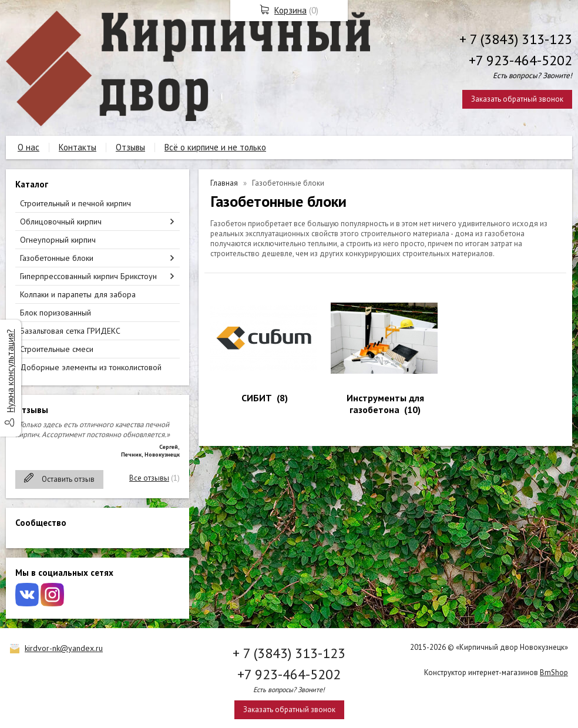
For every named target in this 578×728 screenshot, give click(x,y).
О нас (28, 147)
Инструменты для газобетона (385, 404)
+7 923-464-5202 (520, 60)
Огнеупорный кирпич (58, 240)
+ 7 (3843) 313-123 (516, 39)
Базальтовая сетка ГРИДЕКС (70, 331)
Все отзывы (149, 478)
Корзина (290, 10)
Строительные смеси (57, 349)
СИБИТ (257, 398)
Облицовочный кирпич (61, 222)
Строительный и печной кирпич (75, 203)
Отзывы (130, 147)
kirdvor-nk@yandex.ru (64, 648)
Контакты (78, 147)
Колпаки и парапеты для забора (78, 294)
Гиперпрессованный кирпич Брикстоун (88, 276)
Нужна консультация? (10, 371)
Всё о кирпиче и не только (215, 147)
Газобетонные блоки (57, 258)
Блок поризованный (56, 313)
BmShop (554, 672)
